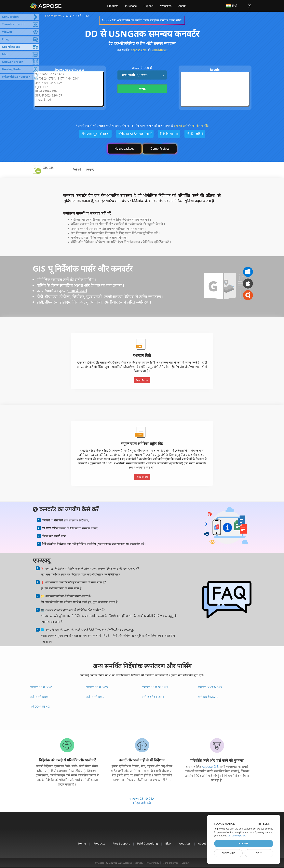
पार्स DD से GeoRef (153, 697)
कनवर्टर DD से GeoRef (155, 687)
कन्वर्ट (142, 89)
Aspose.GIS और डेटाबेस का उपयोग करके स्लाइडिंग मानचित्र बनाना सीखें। (142, 20)
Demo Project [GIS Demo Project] (160, 148)
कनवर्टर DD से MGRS (210, 687)
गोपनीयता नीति (200, 126)
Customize (228, 853)
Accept (244, 844)
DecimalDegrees (134, 75)
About (182, 6)
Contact (185, 863)
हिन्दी (232, 6)
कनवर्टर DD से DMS (97, 687)
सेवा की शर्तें (180, 126)
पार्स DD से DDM (39, 697)
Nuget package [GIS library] (124, 148)
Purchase (131, 6)
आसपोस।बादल (160, 50)
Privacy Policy (152, 863)
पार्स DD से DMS (95, 697)
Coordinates (53, 16)
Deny (259, 853)
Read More (142, 380)
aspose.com (139, 50)
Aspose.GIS (210, 767)
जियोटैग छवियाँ (195, 134)
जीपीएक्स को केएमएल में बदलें (135, 134)
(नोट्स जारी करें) (142, 803)
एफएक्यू (90, 169)
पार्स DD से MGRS (208, 697)
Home (82, 843)
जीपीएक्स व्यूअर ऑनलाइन (95, 134)
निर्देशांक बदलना (169, 134)
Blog (168, 843)
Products (113, 6)
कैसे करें (77, 169)
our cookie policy (237, 836)
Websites (166, 6)
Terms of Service (170, 863)
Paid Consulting (148, 843)
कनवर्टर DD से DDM (41, 687)
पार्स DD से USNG (40, 706)
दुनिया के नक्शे (77, 291)
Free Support (121, 843)
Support (149, 6)
